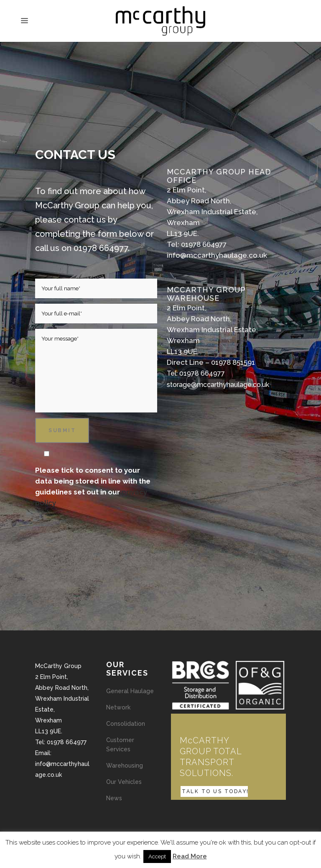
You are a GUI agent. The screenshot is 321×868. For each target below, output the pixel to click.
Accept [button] (157, 856)
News (114, 798)
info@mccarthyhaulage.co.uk (217, 255)
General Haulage (130, 691)
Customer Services (120, 745)
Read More (190, 856)
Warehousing (125, 766)
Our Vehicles (124, 782)
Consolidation (126, 724)
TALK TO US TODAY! (215, 791)
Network (118, 707)
